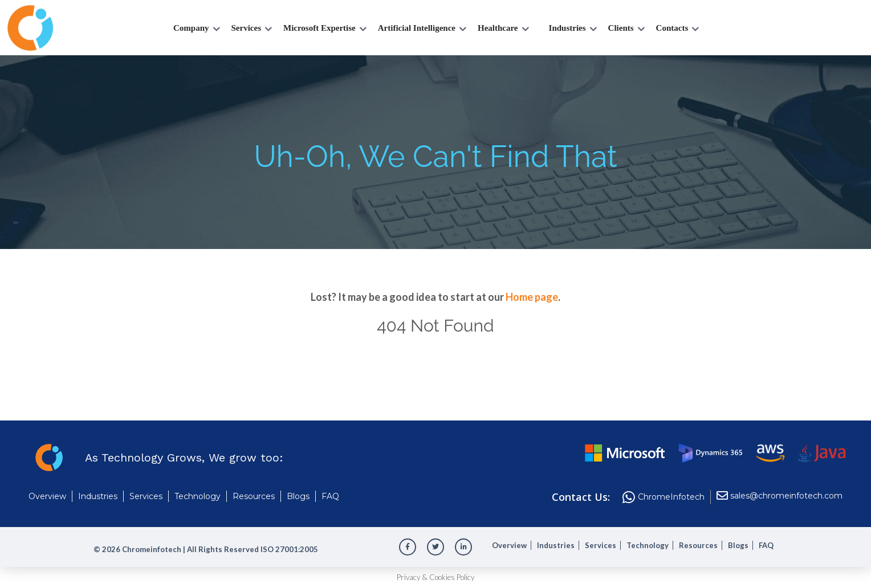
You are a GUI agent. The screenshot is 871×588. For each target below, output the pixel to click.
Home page (532, 297)
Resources (254, 496)
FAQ (330, 496)
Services (146, 496)
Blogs (298, 496)
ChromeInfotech (671, 497)
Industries (98, 496)
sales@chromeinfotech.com (786, 496)
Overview (47, 496)
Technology (198, 496)
